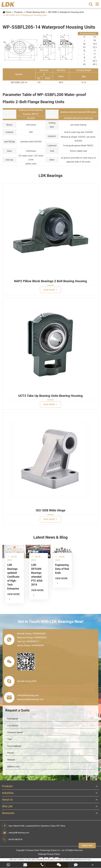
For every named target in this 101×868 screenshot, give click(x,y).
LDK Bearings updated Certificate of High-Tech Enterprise (13, 577)
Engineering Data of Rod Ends (62, 569)
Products (18, 12)
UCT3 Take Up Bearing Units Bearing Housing (50, 396)
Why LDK (7, 806)
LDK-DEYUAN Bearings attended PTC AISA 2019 (37, 575)
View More (13, 596)
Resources (8, 813)
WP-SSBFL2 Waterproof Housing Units (66, 12)
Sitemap (42, 854)
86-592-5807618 (12, 839)
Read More (50, 290)
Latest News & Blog (50, 537)
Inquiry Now (87, 845)
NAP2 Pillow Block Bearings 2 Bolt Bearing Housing (50, 281)
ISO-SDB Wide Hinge (51, 510)
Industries (8, 793)
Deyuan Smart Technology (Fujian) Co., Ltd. (46, 850)
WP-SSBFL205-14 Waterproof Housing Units (26, 15)
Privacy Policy (53, 854)
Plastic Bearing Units (35, 12)
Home (8, 12)
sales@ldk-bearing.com (16, 833)
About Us (7, 800)
